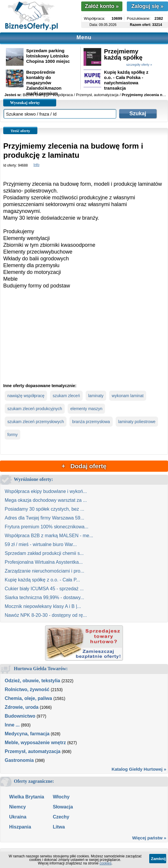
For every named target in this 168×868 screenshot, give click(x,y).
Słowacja (63, 807)
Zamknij (158, 859)
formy (13, 435)
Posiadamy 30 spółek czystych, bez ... (44, 509)
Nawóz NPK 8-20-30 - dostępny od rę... (46, 615)
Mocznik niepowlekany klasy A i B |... (43, 606)
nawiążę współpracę (26, 396)
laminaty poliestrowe (137, 422)
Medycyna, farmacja (27, 734)
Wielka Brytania (27, 797)
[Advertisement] (84, 341)
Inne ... (12, 725)
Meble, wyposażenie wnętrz (35, 743)
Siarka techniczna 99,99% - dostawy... (44, 597)
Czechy (61, 817)
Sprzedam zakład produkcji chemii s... (44, 553)
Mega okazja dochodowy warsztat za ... (46, 500)
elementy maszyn (86, 409)
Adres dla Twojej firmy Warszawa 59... (44, 518)
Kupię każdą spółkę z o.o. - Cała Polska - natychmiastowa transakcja (126, 80)
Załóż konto (102, 6)
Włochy (61, 797)
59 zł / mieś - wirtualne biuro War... (41, 544)
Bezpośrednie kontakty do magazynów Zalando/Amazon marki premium (44, 83)
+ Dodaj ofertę (84, 466)
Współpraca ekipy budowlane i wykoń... (46, 491)
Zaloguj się (147, 6)
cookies (105, 863)
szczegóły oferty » (139, 65)
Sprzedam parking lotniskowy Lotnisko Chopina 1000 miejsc (48, 56)
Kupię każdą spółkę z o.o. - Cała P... (42, 580)
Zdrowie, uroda (22, 707)
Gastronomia (19, 760)
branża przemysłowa (91, 422)
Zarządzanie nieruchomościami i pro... (44, 571)
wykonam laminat (128, 396)
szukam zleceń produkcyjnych (35, 409)
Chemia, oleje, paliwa (28, 698)
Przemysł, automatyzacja (33, 751)
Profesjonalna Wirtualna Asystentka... (44, 562)
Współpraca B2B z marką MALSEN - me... (49, 536)
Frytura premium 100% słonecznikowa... (47, 527)
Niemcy (18, 807)
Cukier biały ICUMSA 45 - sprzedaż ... (44, 589)
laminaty (96, 396)
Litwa (59, 827)
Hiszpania (20, 827)
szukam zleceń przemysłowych (36, 422)
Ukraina (18, 817)
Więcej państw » (149, 838)
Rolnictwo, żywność (27, 689)
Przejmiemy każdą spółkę (123, 54)
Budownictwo (20, 716)
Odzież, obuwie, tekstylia (33, 681)
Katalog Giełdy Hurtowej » (139, 769)
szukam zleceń (66, 396)
